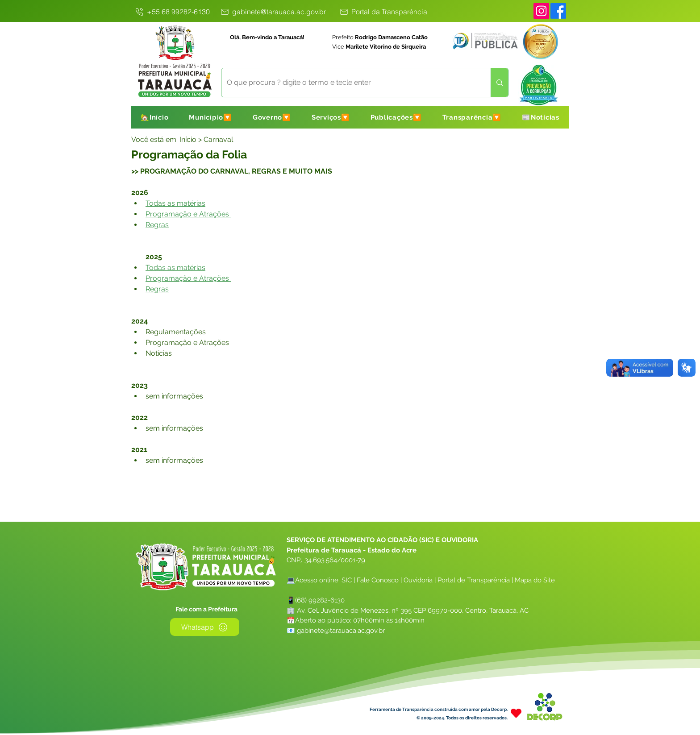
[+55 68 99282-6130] (172, 12)
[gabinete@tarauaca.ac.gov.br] (273, 12)
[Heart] (516, 713)
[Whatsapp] (205, 627)
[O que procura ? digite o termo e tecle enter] (349, 83)
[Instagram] (541, 11)
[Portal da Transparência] (383, 12)
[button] (210, 117)
